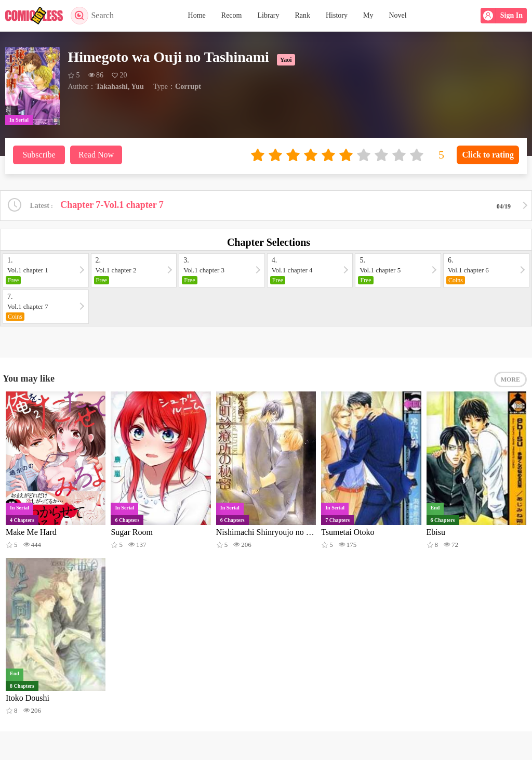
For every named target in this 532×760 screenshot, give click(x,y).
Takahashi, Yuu (120, 87)
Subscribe (39, 155)
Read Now (96, 155)
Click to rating (488, 155)
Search (92, 16)
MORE (510, 379)
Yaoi (286, 60)
